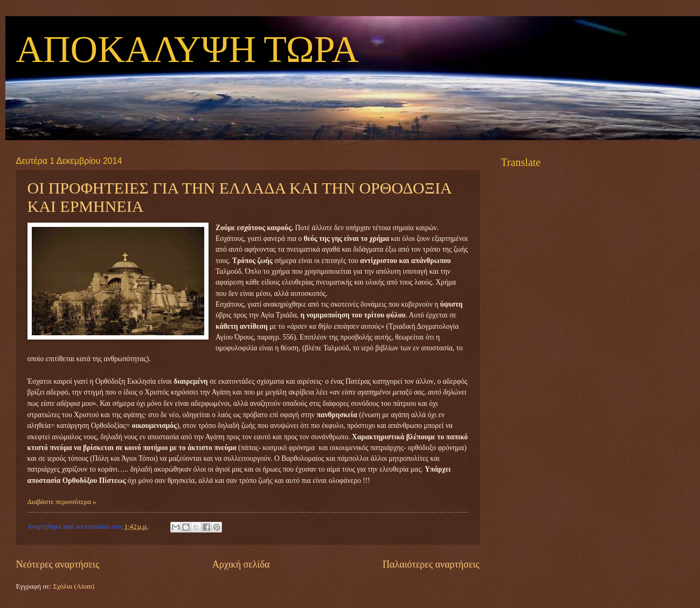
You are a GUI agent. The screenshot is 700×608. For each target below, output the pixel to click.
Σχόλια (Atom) (74, 586)
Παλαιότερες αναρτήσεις (431, 564)
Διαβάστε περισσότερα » (62, 502)
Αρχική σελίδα (241, 564)
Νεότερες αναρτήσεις (58, 564)
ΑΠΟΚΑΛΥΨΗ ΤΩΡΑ (188, 51)
